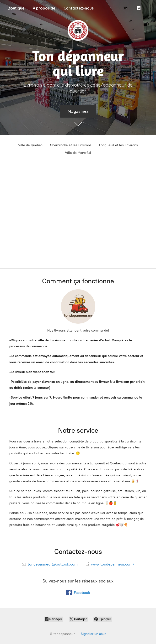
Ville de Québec (30, 145)
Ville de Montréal (78, 153)
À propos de (44, 8)
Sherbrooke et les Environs (71, 145)
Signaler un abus (94, 634)
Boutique (16, 8)
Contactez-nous (79, 8)
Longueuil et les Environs (118, 145)
